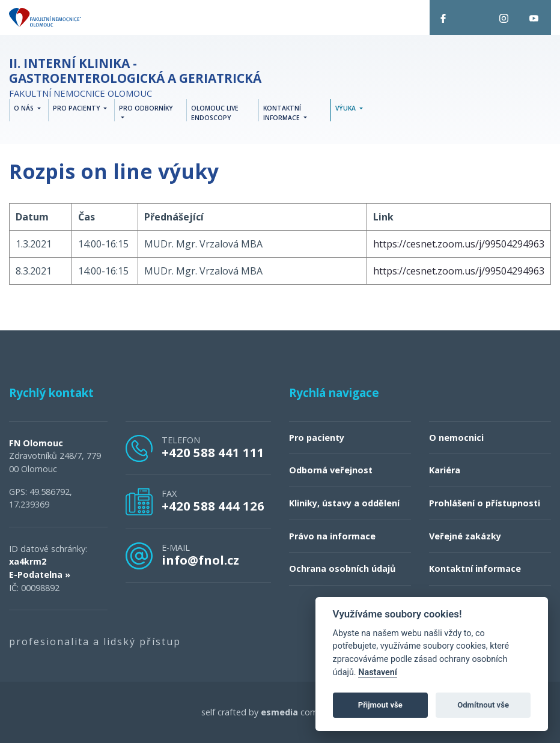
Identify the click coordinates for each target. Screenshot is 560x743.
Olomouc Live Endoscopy (215, 114)
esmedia (279, 713)
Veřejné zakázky (465, 536)
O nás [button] (25, 109)
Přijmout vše (380, 705)
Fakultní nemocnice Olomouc (135, 78)
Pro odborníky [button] (146, 109)
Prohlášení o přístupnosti (485, 503)
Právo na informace (332, 536)
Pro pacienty (317, 438)
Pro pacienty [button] (78, 109)
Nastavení (378, 672)
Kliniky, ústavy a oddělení (344, 503)
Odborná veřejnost (331, 471)
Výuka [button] (346, 109)
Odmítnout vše (483, 705)
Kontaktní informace (475, 569)
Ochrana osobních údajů (342, 569)
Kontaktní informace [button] (282, 114)
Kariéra (445, 471)
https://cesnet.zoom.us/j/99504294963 (459, 244)
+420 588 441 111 (213, 452)
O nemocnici (456, 438)
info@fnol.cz (200, 560)
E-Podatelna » (40, 575)
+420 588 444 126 (213, 506)
